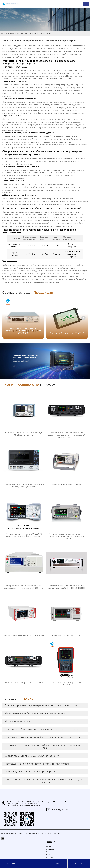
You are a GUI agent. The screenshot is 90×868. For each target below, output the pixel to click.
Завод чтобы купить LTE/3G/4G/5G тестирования (32, 756)
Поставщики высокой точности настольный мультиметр (37, 764)
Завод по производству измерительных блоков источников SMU (42, 705)
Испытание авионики (17, 721)
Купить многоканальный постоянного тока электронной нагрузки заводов (45, 781)
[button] (83, 318)
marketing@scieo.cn (60, 810)
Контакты (79, 864)
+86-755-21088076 (59, 801)
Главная (4, 34)
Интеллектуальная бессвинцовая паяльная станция (35, 713)
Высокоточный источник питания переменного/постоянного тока (43, 729)
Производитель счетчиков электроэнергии (30, 772)
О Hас (56, 864)
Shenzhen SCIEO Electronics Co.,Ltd (52, 215)
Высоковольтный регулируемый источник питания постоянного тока (45, 746)
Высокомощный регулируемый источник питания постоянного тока (45, 737)
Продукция (11, 864)
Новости (34, 864)
